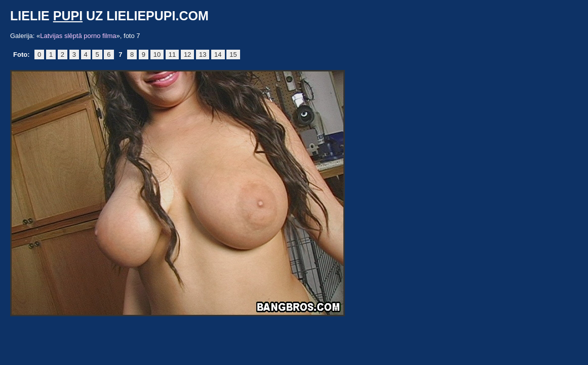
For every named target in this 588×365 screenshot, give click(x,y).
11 (172, 54)
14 (218, 54)
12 (187, 54)
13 (203, 54)
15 (233, 54)
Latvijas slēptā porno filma (78, 36)
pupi (68, 16)
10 (157, 54)
